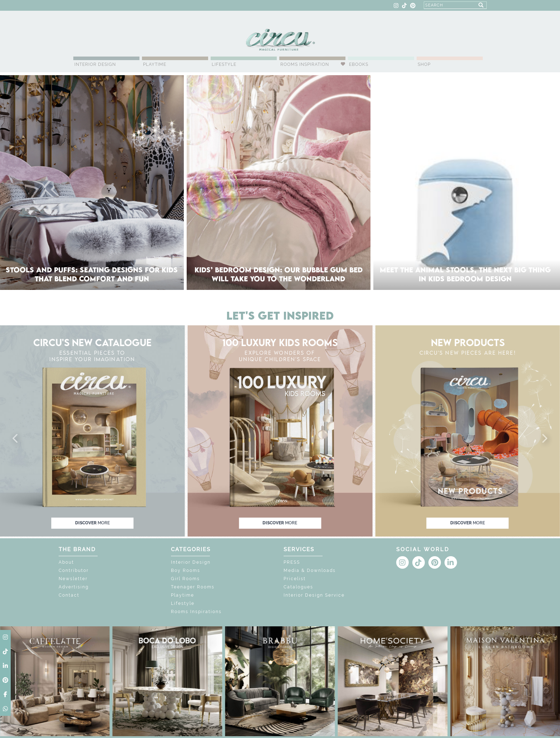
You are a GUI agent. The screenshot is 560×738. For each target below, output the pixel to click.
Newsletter (73, 579)
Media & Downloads (310, 571)
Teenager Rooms (193, 587)
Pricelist (295, 579)
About (66, 562)
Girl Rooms (185, 579)
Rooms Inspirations (196, 612)
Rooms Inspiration (305, 64)
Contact (69, 595)
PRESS (292, 562)
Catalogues (298, 587)
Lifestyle (224, 64)
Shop (424, 64)
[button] (16, 439)
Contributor (74, 571)
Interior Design (95, 64)
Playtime (155, 64)
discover (92, 523)
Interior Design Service (314, 595)
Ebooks (359, 64)
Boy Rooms (186, 571)
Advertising (74, 587)
